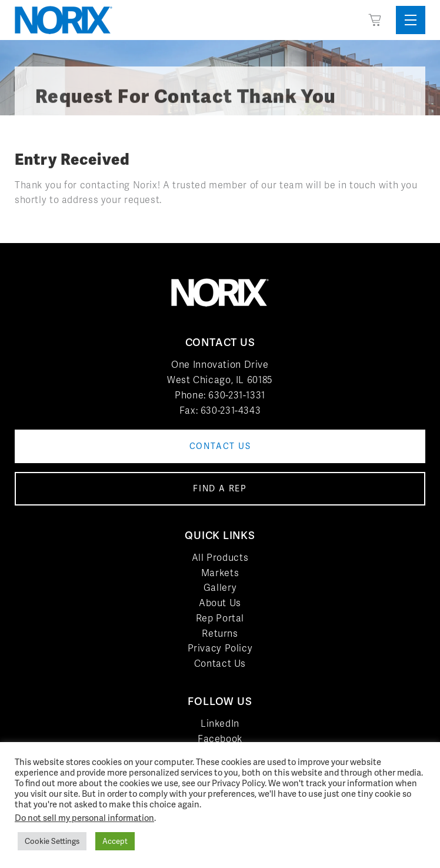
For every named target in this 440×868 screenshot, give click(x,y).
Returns (220, 633)
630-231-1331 (237, 395)
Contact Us (220, 664)
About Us (220, 603)
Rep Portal (220, 618)
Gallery (220, 588)
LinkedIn (220, 724)
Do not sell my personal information (84, 818)
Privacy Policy (220, 648)
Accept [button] (115, 841)
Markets (220, 573)
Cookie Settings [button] (52, 841)
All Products (220, 558)
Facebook (220, 739)
